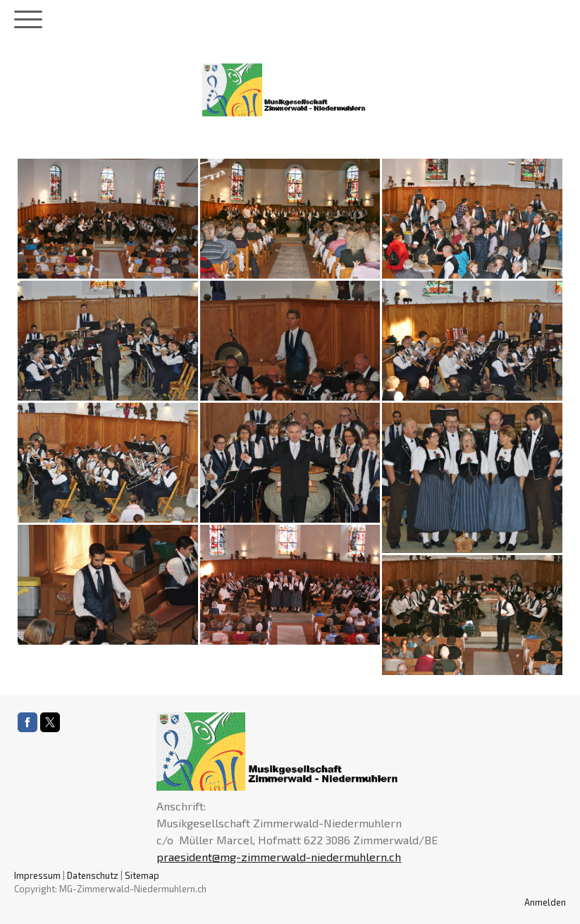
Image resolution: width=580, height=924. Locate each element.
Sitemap (142, 875)
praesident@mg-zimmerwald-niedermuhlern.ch (279, 857)
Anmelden (545, 902)
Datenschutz (93, 875)
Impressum (37, 875)
